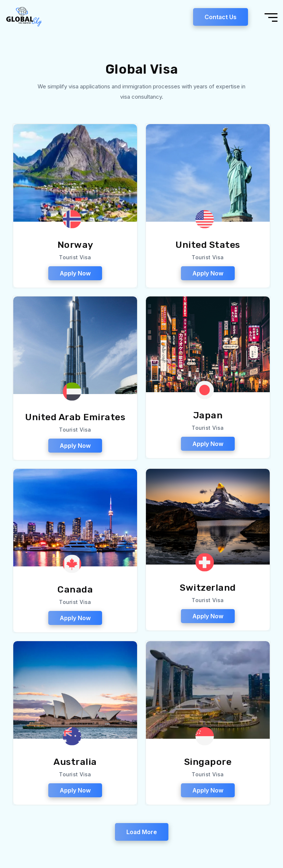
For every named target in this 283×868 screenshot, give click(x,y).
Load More (142, 833)
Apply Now (75, 275)
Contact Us (221, 18)
